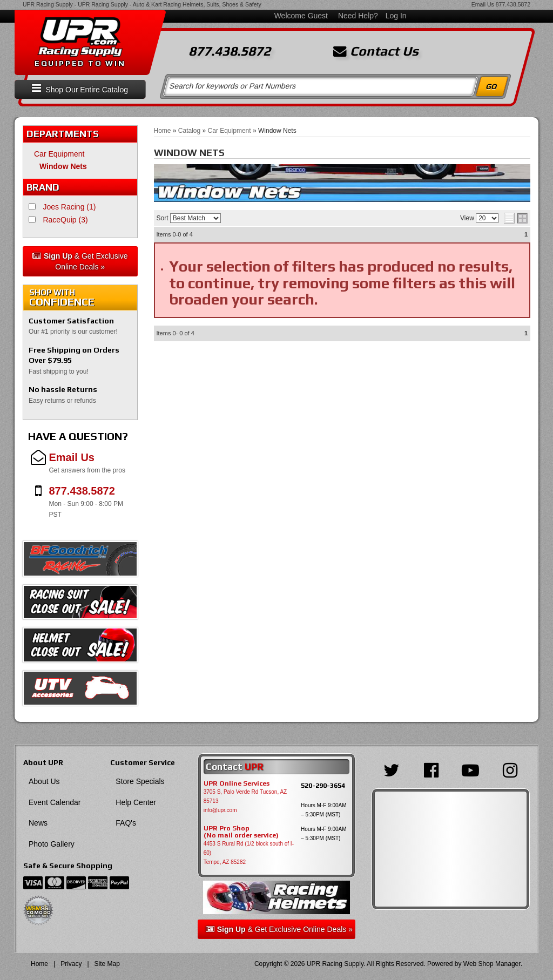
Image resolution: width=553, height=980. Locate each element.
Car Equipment (59, 154)
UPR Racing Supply (48, 4)
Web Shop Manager (492, 964)
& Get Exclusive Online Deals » (80, 261)
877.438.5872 (513, 4)
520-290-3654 (323, 785)
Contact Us (376, 51)
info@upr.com (220, 810)
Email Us (483, 4)
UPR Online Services (237, 783)
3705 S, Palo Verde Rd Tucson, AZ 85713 (245, 796)
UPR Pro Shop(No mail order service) (241, 832)
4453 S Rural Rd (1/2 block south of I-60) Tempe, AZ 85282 (249, 853)
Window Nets (63, 166)
